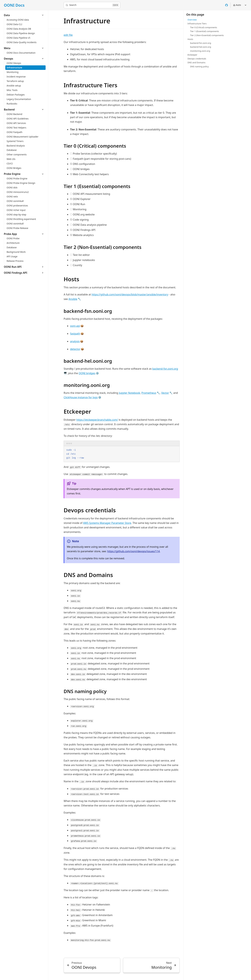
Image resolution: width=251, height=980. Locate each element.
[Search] (92, 5)
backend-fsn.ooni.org (165, 369)
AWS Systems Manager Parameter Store (107, 523)
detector (75, 349)
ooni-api (75, 326)
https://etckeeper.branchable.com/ (97, 420)
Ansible (73, 299)
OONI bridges (87, 373)
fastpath (75, 334)
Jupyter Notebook (129, 393)
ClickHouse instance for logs (81, 397)
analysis (75, 341)
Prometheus (149, 393)
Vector (165, 393)
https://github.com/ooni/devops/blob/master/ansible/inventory (130, 294)
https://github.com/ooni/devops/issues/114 (134, 551)
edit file (68, 35)
